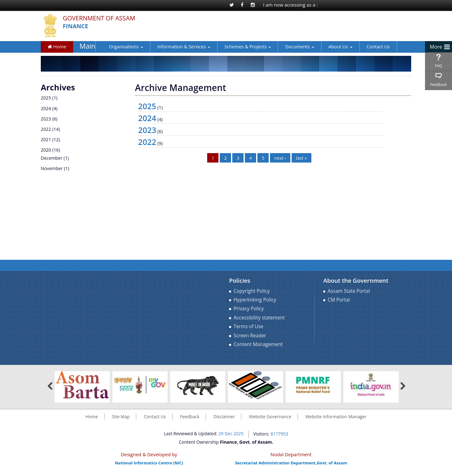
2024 (46, 108)
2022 (46, 129)
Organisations (117, 46)
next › (280, 158)
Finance (77, 26)
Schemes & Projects (239, 46)
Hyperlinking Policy (255, 300)
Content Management (258, 344)
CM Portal (339, 300)
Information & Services (175, 46)
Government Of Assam (103, 18)
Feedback (438, 85)
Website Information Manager (336, 417)
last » (301, 158)
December (52, 158)
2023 (46, 119)
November (52, 168)
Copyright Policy (252, 291)
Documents (291, 46)
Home (57, 46)
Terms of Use (248, 326)
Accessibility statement (259, 318)
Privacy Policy (249, 309)
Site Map (121, 417)
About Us (331, 46)
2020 (46, 150)
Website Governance (270, 417)
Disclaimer (224, 417)
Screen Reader (250, 336)
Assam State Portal (349, 291)
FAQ (438, 66)
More (436, 47)
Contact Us (369, 46)
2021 (46, 139)
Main (86, 46)
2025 (46, 98)
